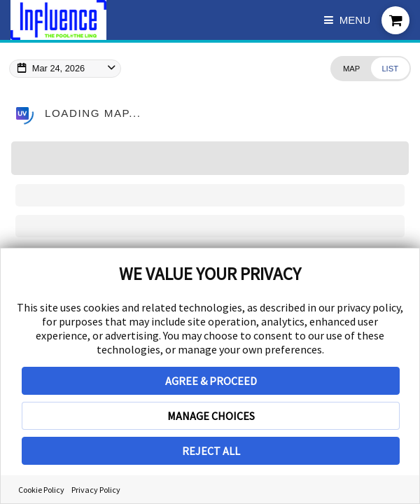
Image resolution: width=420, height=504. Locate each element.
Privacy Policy (96, 490)
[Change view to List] (390, 68)
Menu (347, 20)
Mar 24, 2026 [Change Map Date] (58, 68)
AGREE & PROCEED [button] (211, 381)
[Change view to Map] (351, 68)
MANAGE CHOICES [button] (211, 416)
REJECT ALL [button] (211, 451)
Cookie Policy (41, 490)
